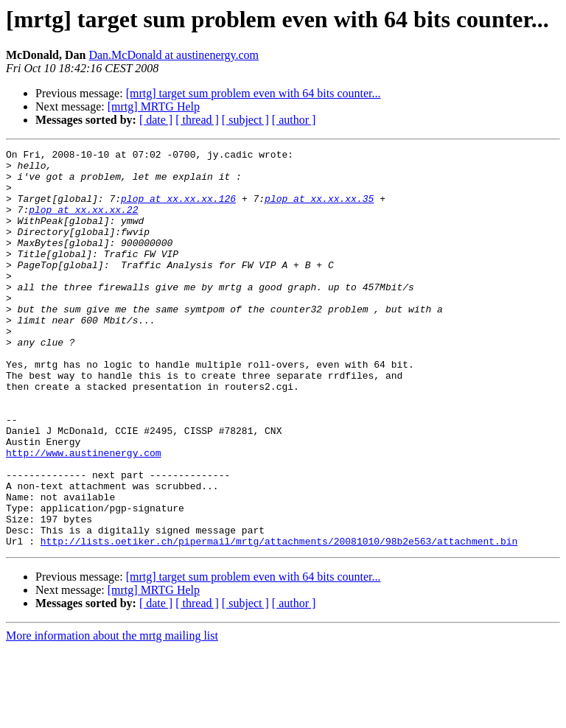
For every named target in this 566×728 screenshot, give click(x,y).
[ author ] (294, 120)
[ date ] (156, 120)
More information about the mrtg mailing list (112, 715)
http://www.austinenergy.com (84, 514)
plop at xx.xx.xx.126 (178, 209)
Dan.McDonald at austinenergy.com (174, 55)
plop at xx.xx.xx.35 (319, 209)
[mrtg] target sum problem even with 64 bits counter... (254, 93)
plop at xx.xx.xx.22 (83, 223)
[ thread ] (197, 120)
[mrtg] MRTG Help (154, 106)
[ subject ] (245, 120)
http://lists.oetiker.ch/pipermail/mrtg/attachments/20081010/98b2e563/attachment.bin (279, 620)
